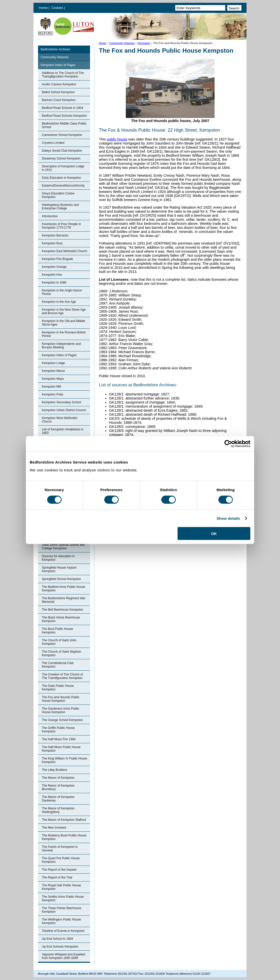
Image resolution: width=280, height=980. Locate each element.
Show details (228, 518)
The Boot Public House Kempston (57, 631)
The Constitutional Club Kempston (58, 665)
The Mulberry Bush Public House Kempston (64, 837)
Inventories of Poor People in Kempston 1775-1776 (61, 226)
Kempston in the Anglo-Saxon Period (62, 292)
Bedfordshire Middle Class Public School (64, 125)
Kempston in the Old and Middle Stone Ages (64, 323)
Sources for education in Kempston (58, 558)
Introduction (50, 216)
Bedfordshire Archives (55, 49)
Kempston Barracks (55, 235)
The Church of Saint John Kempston (59, 642)
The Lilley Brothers (55, 770)
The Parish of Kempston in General (60, 849)
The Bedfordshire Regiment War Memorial (64, 600)
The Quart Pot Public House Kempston (61, 860)
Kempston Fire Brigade (57, 259)
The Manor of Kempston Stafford (64, 820)
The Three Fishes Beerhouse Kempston (62, 910)
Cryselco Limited (53, 143)
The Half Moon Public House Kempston (61, 749)
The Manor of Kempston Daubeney (58, 799)
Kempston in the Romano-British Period (64, 334)
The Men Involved (54, 828)
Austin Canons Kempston (59, 84)
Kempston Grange (54, 267)
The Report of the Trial (57, 877)
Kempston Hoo (52, 275)
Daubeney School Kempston (61, 158)
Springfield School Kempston (61, 579)
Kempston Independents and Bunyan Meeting (61, 346)
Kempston (144, 43)
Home (43, 8)
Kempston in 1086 (54, 283)
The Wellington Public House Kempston (61, 921)
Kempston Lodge (53, 363)
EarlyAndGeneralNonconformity (63, 186)
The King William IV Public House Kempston (65, 760)
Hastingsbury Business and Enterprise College (60, 207)
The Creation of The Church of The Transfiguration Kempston (62, 676)
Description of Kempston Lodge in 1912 (63, 168)
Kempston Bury (52, 243)
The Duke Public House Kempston (58, 688)
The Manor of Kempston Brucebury (58, 787)
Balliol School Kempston (58, 92)
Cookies (58, 8)
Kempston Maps (53, 379)
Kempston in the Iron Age (59, 302)
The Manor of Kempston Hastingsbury (58, 810)
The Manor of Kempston (58, 778)
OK (214, 534)
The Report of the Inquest (59, 870)
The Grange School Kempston (62, 720)
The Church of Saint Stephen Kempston (62, 653)
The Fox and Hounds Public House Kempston (61, 699)
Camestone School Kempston (62, 135)
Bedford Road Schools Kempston (64, 116)
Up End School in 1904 (57, 939)
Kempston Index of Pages (58, 65)
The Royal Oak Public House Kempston (61, 887)
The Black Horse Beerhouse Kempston (61, 619)
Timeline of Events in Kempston (63, 931)
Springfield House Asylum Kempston (59, 569)
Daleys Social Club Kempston (62, 151)
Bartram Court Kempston (59, 100)
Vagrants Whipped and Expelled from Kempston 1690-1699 (64, 956)
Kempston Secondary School (62, 402)
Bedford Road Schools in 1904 (63, 108)
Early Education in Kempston (61, 178)
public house (117, 139)
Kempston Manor (53, 371)
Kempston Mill (51, 387)
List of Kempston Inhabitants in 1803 (63, 431)
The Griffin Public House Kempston (58, 730)
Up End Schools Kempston (60, 947)
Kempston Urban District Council (64, 410)
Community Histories (122, 43)
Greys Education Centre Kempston (58, 195)
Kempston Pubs (53, 394)
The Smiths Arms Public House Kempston (63, 898)
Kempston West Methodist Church (60, 420)
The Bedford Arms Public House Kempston (64, 589)
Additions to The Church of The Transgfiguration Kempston (63, 75)
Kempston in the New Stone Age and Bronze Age (64, 311)
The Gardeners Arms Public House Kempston (60, 710)
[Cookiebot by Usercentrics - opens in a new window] (228, 444)
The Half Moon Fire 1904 (59, 739)
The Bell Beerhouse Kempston (63, 610)
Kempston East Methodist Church (65, 251)
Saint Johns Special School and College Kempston (63, 547)
